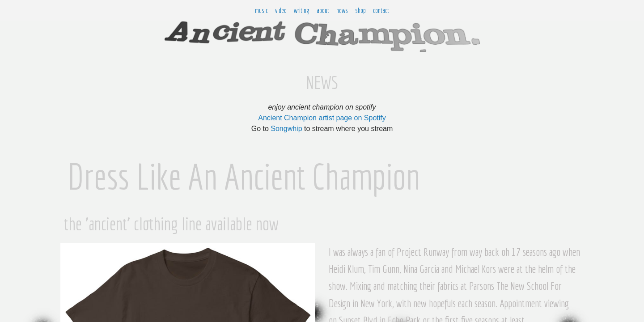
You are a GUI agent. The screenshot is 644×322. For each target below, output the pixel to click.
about (323, 11)
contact (381, 11)
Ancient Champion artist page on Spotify (322, 118)
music (261, 11)
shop (360, 11)
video (281, 11)
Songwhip (286, 129)
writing (302, 11)
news (342, 11)
